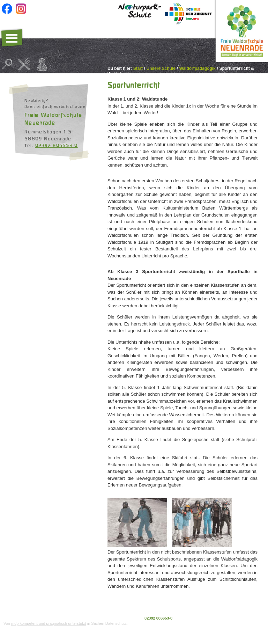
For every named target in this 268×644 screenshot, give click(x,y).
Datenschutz (229, 618)
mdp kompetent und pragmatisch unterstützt (49, 623)
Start (138, 68)
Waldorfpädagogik (198, 68)
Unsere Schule (161, 68)
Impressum (254, 618)
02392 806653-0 (57, 145)
